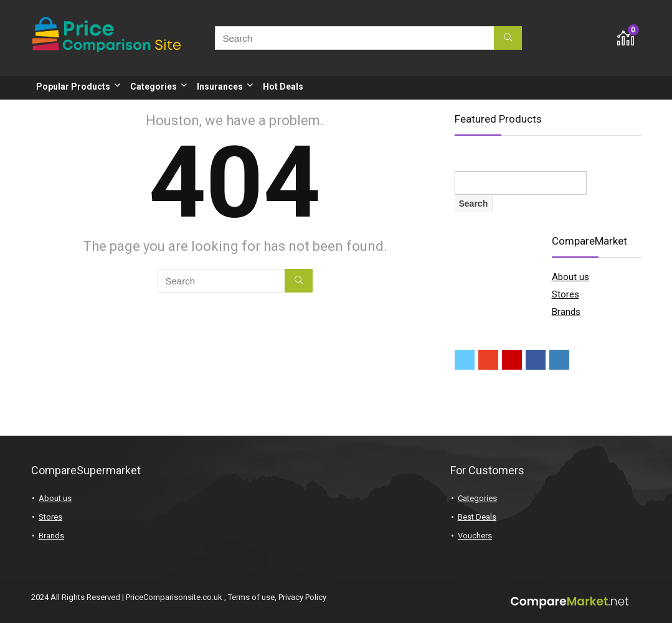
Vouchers (475, 536)
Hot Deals (283, 87)
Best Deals (477, 517)
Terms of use (251, 597)
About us (570, 277)
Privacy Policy (302, 597)
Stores (566, 294)
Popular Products (73, 87)
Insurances (220, 87)
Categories (154, 87)
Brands (566, 312)
